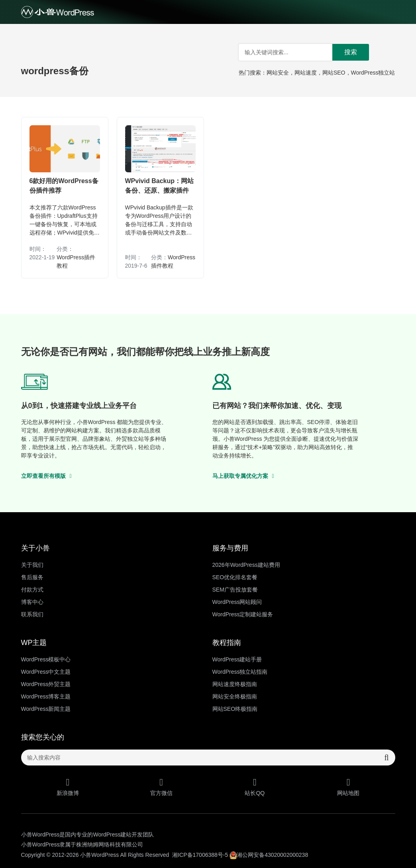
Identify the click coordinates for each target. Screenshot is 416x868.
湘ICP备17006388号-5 (200, 855)
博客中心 (32, 602)
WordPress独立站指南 (240, 672)
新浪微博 (68, 787)
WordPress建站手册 (237, 659)
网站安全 (278, 73)
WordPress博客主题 (46, 696)
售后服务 (32, 577)
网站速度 (306, 73)
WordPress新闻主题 (46, 709)
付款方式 (32, 590)
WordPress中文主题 (46, 672)
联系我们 (32, 614)
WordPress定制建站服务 (243, 614)
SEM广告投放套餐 (235, 590)
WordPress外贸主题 (46, 684)
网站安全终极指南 (235, 696)
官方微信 (161, 787)
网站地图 (348, 787)
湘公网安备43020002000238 (269, 855)
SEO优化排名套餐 (235, 577)
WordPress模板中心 (46, 659)
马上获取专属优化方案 (243, 476)
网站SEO (334, 73)
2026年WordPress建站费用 (246, 565)
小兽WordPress (99, 855)
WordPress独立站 (373, 73)
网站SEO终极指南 (235, 709)
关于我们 (32, 565)
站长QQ (255, 787)
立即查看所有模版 (46, 476)
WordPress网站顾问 (237, 602)
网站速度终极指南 (235, 684)
